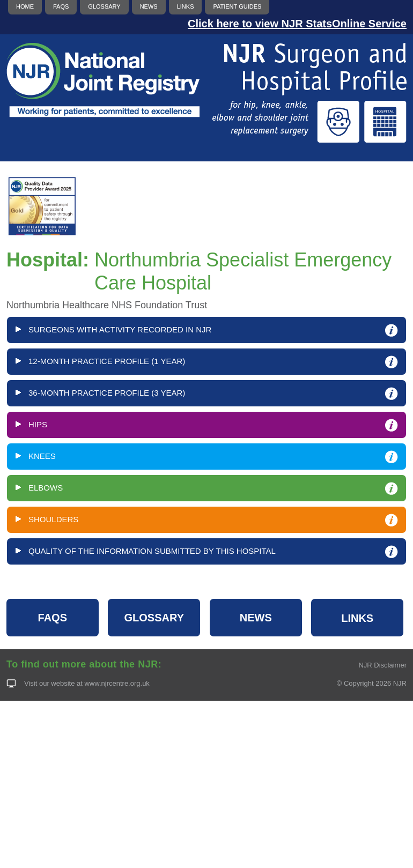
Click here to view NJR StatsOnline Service (297, 24)
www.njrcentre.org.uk (117, 683)
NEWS (256, 618)
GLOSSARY (154, 618)
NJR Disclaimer (382, 665)
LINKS (357, 618)
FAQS (53, 618)
